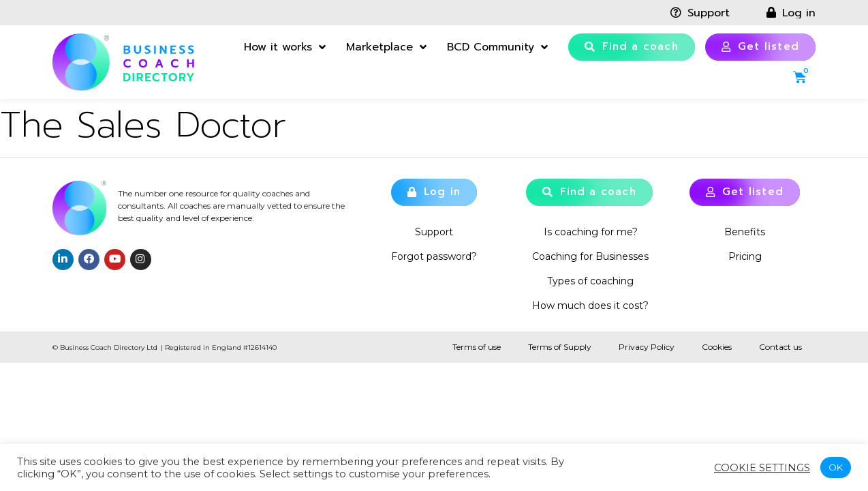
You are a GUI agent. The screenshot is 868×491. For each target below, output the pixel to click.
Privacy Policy (647, 347)
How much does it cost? (590, 306)
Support (434, 232)
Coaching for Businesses (590, 256)
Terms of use (477, 347)
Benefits (745, 232)
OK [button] (836, 467)
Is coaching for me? (591, 232)
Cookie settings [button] (762, 468)
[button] (632, 47)
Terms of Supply (560, 347)
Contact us (780, 347)
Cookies (717, 347)
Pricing (745, 256)
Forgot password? (434, 256)
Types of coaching (590, 281)
